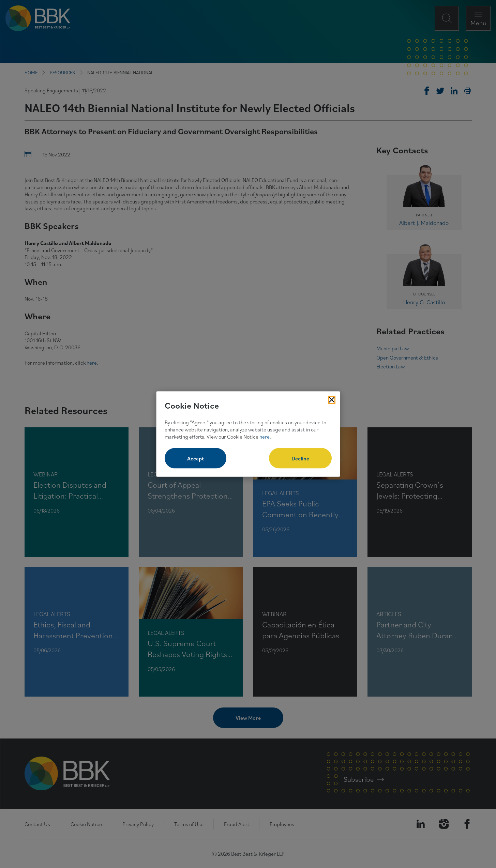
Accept (196, 458)
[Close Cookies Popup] (332, 400)
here (265, 436)
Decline (300, 458)
